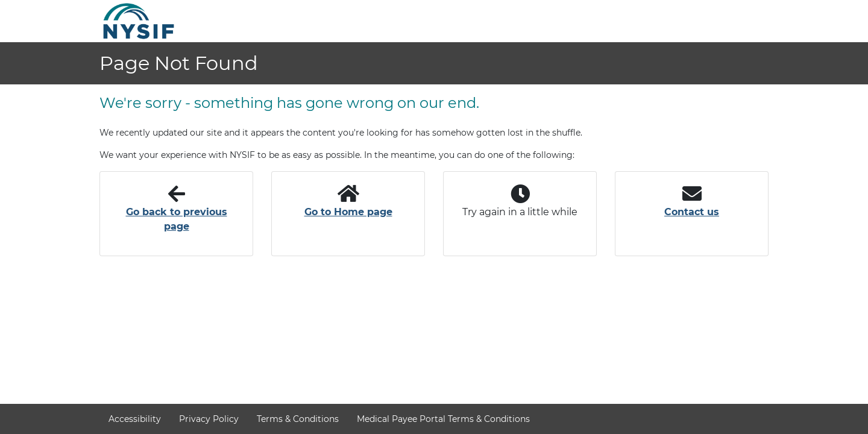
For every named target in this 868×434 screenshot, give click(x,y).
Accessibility (135, 419)
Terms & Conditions (298, 419)
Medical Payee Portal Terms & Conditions (443, 419)
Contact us (692, 212)
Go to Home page (348, 212)
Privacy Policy (209, 419)
